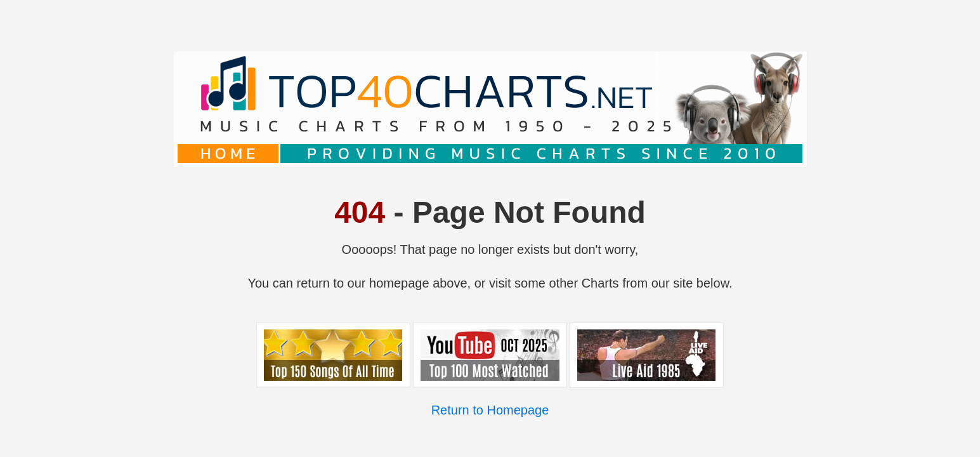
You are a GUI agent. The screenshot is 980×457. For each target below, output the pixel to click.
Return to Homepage (490, 410)
